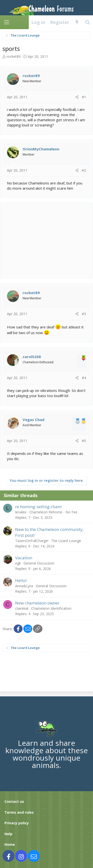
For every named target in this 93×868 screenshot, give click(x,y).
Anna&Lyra (24, 586)
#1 (84, 97)
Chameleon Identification (51, 608)
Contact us (14, 801)
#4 (84, 378)
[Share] (77, 97)
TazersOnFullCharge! (32, 541)
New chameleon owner (37, 603)
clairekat (22, 608)
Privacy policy (17, 823)
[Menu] (6, 22)
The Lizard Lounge (66, 541)
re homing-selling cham (38, 507)
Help (8, 834)
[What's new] (77, 22)
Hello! (21, 580)
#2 (84, 170)
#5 (84, 441)
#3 (84, 314)
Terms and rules (19, 812)
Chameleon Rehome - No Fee (53, 512)
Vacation (24, 558)
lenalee (21, 512)
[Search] (88, 22)
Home (10, 844)
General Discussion (39, 563)
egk (18, 563)
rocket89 (14, 56)
